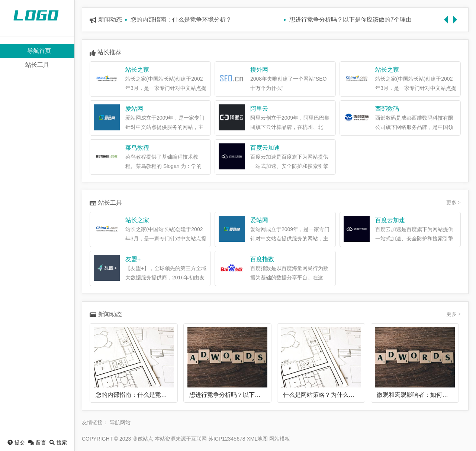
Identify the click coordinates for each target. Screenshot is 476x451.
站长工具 (37, 65)
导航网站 (120, 422)
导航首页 (39, 51)
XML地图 (257, 439)
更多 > (454, 203)
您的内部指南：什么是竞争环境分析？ (181, 20)
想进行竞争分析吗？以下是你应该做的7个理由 (350, 20)
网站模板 (280, 439)
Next (457, 16)
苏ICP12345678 (227, 439)
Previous (448, 16)
